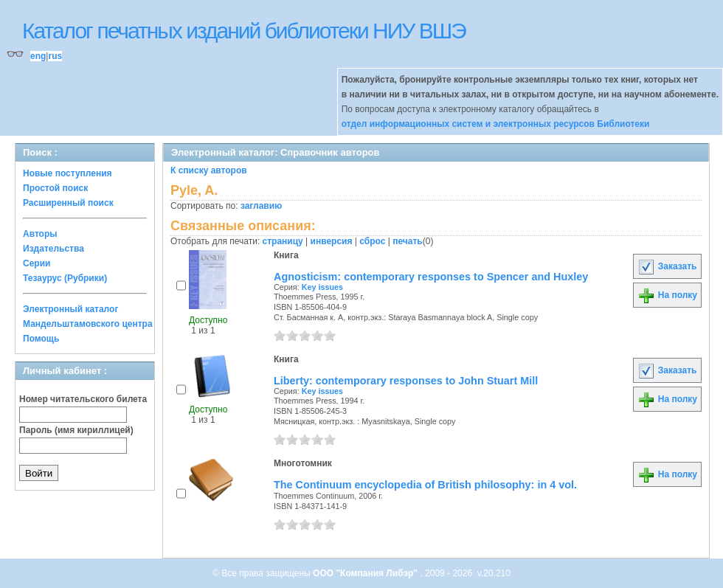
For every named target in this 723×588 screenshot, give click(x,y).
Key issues (322, 287)
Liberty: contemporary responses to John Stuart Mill (406, 381)
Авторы (40, 234)
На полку (667, 295)
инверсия (332, 241)
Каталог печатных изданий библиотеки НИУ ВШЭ (244, 31)
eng (38, 56)
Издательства (53, 249)
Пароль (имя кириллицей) (76, 430)
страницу (283, 241)
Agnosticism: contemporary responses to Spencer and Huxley (431, 277)
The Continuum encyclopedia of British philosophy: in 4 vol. (425, 485)
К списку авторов (209, 170)
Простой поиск (55, 188)
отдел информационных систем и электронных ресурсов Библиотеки (496, 124)
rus (55, 56)
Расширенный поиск (68, 203)
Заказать (667, 266)
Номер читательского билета (83, 399)
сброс (372, 241)
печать (408, 241)
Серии (37, 263)
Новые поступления (68, 173)
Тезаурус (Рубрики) (65, 278)
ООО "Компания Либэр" (366, 573)
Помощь (41, 339)
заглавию (261, 206)
